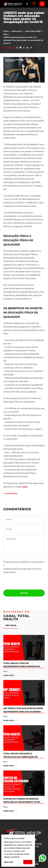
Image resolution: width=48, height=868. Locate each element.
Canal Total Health (33, 31)
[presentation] (24, 582)
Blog (6, 34)
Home (6, 31)
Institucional (17, 31)
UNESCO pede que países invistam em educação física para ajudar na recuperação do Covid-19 (23, 40)
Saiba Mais (9, 862)
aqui (25, 487)
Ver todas (11, 625)
